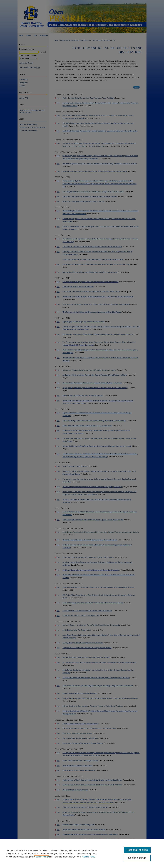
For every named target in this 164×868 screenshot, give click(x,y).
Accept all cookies (137, 850)
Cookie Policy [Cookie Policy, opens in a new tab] (89, 857)
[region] (82, 854)
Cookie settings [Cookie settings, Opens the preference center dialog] (137, 858)
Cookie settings (42, 857)
